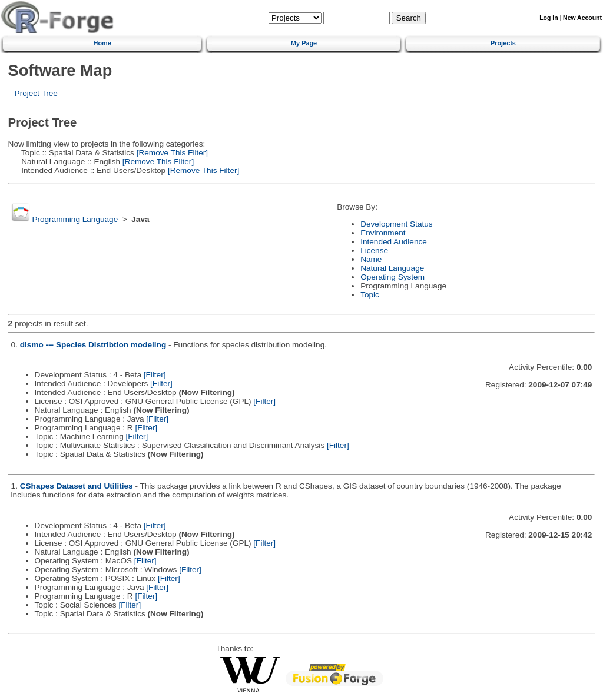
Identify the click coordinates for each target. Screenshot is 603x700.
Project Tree (36, 93)
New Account (582, 18)
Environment (383, 233)
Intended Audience (394, 242)
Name (371, 259)
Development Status (396, 224)
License (374, 251)
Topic (370, 295)
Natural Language (392, 268)
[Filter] (155, 375)
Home (102, 43)
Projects (503, 43)
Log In (549, 18)
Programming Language (75, 219)
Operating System (392, 277)
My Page (304, 43)
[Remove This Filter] (171, 153)
